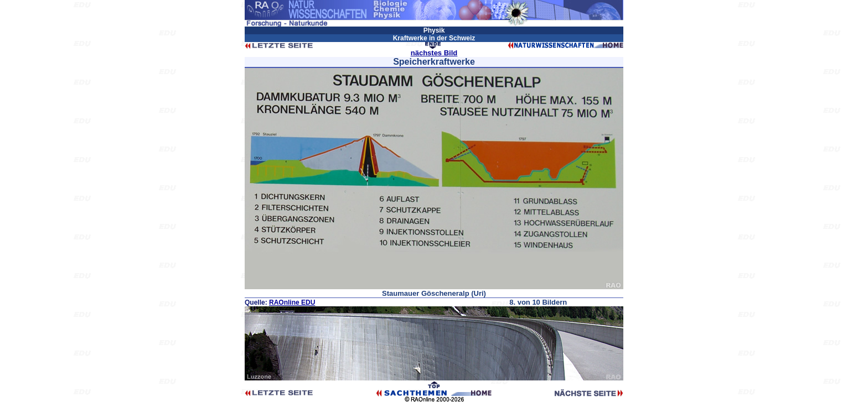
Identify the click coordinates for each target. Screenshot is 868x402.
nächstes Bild (434, 53)
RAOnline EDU (292, 302)
